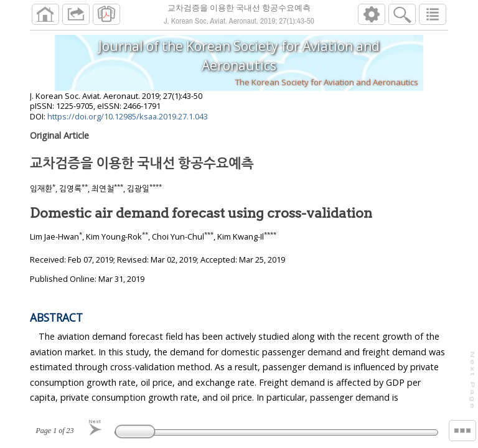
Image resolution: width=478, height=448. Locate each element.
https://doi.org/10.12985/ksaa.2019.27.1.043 (128, 121)
